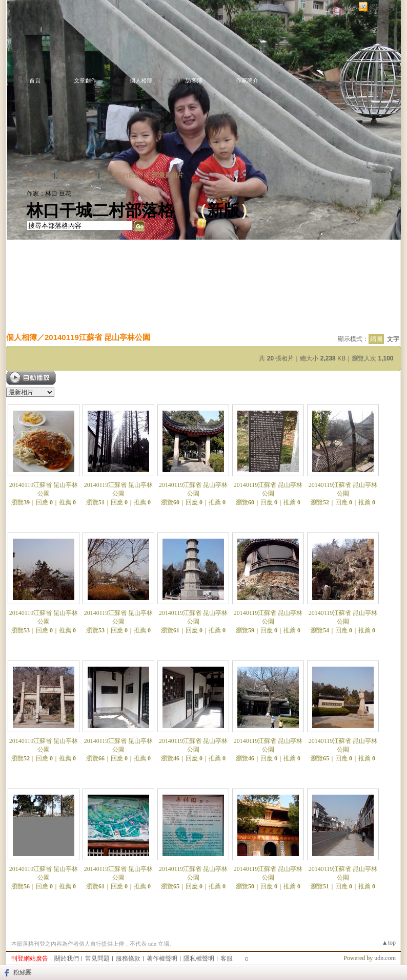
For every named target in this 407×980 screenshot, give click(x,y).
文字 (393, 339)
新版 (223, 210)
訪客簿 (194, 80)
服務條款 (128, 958)
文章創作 (85, 80)
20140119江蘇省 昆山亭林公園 (97, 337)
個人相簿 (141, 80)
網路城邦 (382, 7)
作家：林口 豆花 (49, 194)
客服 (227, 958)
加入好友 (39, 175)
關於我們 (67, 958)
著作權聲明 (162, 958)
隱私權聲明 (199, 958)
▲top (389, 943)
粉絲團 (23, 972)
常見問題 (97, 958)
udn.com (385, 958)
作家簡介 (247, 80)
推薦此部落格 (77, 175)
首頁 (35, 80)
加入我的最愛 (122, 175)
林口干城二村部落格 (100, 210)
